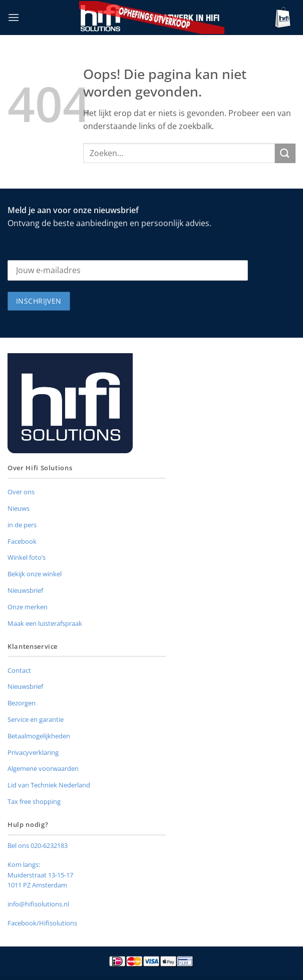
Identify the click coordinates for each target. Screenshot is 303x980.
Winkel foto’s (27, 557)
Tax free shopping (34, 801)
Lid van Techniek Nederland (49, 785)
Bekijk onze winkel (35, 574)
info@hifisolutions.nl (38, 904)
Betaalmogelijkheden (39, 736)
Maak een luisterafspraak (45, 623)
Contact (19, 670)
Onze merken (28, 607)
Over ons (21, 492)
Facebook (22, 541)
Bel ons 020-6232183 (38, 845)
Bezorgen (22, 703)
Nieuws (19, 508)
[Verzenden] (285, 153)
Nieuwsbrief (25, 590)
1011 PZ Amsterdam (37, 885)
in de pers (22, 525)
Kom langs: (24, 864)
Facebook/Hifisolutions (42, 923)
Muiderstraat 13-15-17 (40, 875)
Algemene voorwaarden (43, 768)
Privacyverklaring (33, 752)
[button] (14, 17)
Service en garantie (36, 719)
